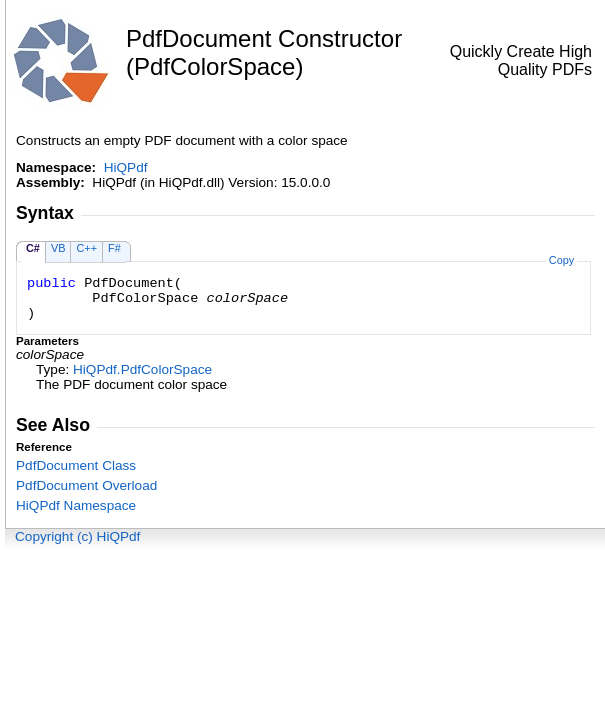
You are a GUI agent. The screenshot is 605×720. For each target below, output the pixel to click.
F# (114, 248)
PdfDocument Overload (86, 485)
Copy (561, 260)
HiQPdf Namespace (76, 505)
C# (33, 248)
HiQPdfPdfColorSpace (142, 369)
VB (58, 248)
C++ (86, 248)
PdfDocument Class (76, 465)
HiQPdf (126, 167)
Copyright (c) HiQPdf (77, 536)
